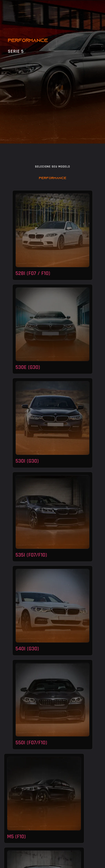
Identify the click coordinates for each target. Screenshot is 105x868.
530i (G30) (27, 461)
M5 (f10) (16, 837)
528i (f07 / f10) (33, 273)
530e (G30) (28, 367)
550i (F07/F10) (31, 743)
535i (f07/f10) (31, 555)
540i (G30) (27, 649)
